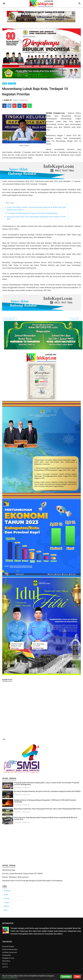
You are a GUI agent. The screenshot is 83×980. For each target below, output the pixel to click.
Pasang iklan (7, 956)
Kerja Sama (6, 962)
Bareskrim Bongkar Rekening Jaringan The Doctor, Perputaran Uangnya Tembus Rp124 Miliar (47, 793)
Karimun (7, 900)
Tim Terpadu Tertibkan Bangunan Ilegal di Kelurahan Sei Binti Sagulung (32, 214)
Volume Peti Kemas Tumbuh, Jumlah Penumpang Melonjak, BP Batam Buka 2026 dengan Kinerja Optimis (36, 210)
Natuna (6, 907)
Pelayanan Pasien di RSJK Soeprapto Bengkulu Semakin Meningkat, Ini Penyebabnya (32, 882)
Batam (5, 83)
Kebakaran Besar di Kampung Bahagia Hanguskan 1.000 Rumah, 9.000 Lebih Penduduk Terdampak (45, 802)
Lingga (6, 904)
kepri (6, 911)
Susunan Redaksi (8, 948)
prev (3, 741)
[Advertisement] (41, 845)
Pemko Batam (12, 83)
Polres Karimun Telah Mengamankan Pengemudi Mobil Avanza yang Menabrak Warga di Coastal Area (46, 820)
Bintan (6, 896)
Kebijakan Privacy (8, 959)
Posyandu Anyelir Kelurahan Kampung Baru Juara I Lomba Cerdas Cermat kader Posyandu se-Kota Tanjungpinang (47, 785)
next (5, 741)
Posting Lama (75, 320)
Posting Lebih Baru (9, 320)
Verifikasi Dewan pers (10, 954)
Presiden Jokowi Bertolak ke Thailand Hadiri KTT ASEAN (22, 875)
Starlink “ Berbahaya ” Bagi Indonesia (15, 878)
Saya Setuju (66, 977)
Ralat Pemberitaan (9, 871)
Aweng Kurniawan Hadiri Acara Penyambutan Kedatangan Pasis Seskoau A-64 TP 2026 (36, 219)
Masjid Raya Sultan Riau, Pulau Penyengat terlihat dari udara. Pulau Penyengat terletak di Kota (47, 810)
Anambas (7, 892)
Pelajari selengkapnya (10, 977)
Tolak (77, 977)
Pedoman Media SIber (10, 951)
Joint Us (5, 968)
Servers (5, 965)
